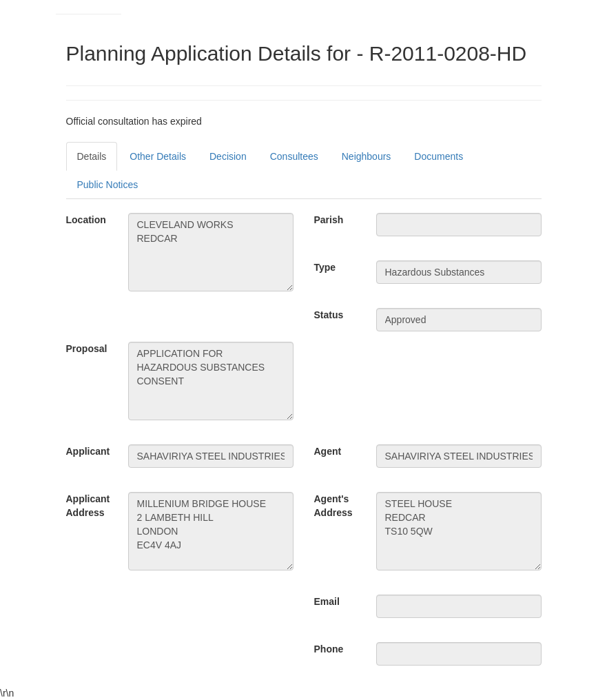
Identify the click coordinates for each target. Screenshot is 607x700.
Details (92, 156)
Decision (228, 156)
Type (325, 267)
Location (86, 220)
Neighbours (367, 156)
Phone (329, 649)
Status (329, 315)
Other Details (158, 156)
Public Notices (108, 185)
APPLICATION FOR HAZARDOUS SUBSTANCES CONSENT (211, 381)
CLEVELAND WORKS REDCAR (211, 252)
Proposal (87, 349)
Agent (328, 451)
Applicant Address (88, 506)
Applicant (88, 451)
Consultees (294, 156)
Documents (439, 156)
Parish (329, 220)
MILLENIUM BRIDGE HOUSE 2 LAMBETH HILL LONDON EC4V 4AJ (211, 531)
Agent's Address (333, 506)
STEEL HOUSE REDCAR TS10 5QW (459, 531)
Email (327, 601)
